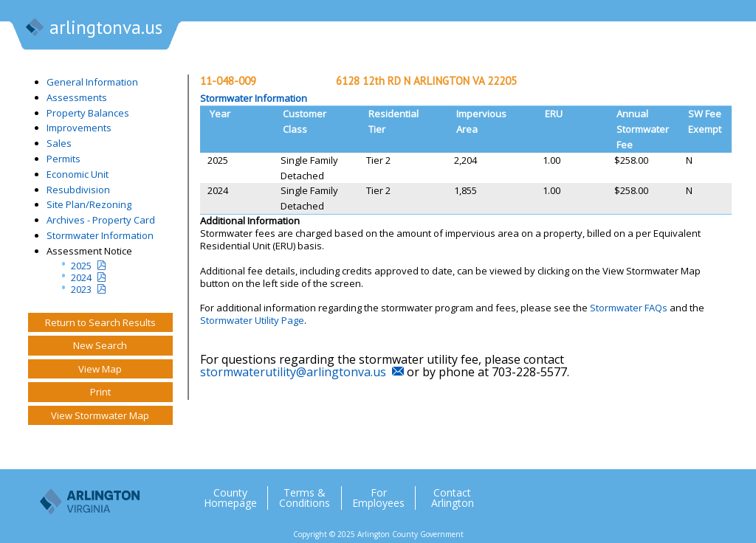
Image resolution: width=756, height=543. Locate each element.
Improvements (79, 128)
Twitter (621, 492)
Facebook (650, 492)
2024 (81, 277)
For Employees (378, 498)
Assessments (77, 97)
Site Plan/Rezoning (89, 204)
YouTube (709, 492)
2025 (81, 266)
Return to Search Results (100, 322)
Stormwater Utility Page (252, 320)
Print (100, 392)
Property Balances (88, 113)
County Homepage (230, 498)
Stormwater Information (100, 235)
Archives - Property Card (101, 220)
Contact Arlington (453, 498)
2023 (81, 289)
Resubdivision (78, 190)
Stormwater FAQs (629, 308)
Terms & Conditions (305, 498)
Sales (59, 143)
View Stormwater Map (100, 415)
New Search (100, 345)
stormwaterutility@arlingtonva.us (293, 372)
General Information (92, 82)
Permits (63, 159)
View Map (100, 369)
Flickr (680, 492)
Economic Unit (78, 174)
